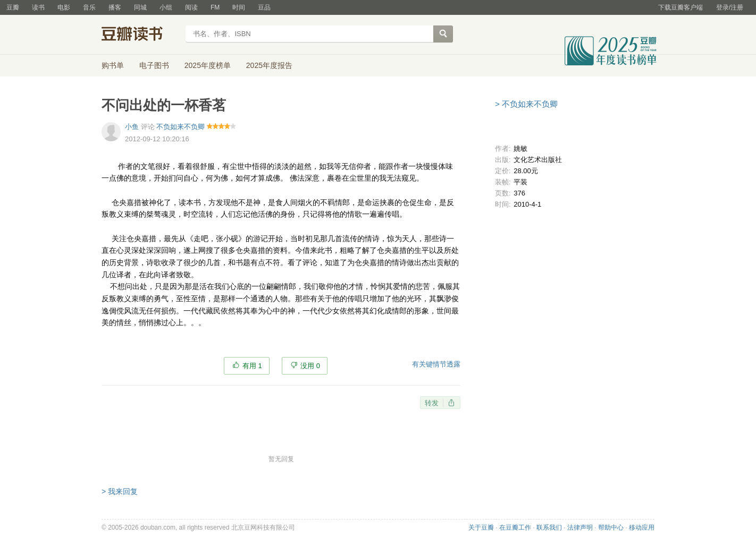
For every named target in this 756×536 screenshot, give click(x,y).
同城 (140, 7)
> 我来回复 (120, 491)
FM (215, 7)
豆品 (264, 7)
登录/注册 (730, 7)
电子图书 (154, 65)
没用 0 (310, 366)
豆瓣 (13, 7)
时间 (239, 7)
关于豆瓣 (481, 528)
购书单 (113, 65)
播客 (115, 7)
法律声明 (580, 528)
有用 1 (252, 366)
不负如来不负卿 (180, 127)
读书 (38, 7)
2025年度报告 (269, 65)
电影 (64, 7)
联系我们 (549, 528)
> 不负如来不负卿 (526, 104)
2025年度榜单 (208, 65)
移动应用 (642, 528)
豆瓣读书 (140, 35)
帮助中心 (611, 528)
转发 (432, 403)
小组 (166, 7)
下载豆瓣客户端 (681, 7)
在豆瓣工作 (515, 528)
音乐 (89, 7)
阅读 (191, 7)
